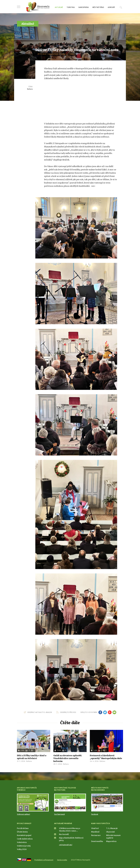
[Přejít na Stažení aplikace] (33, 803)
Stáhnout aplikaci (23, 814)
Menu (19, 7)
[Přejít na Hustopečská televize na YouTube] (70, 803)
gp (110, 712)
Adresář (111, 7)
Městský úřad (98, 7)
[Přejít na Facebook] (107, 803)
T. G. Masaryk (112, 828)
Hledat (121, 7)
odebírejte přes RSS (68, 712)
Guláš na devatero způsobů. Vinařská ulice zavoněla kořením (68, 758)
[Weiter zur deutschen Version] (29, 860)
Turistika (71, 7)
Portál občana (23, 828)
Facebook (95, 814)
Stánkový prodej (24, 846)
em (114, 712)
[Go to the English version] (24, 860)
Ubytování (110, 832)
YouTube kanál (59, 814)
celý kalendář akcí (66, 845)
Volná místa (22, 842)
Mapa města (111, 841)
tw (105, 712)
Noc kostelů (64, 834)
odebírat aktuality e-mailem (40, 712)
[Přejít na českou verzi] (19, 860)
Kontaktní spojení (24, 835)
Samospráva (84, 7)
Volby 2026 (22, 849)
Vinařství (95, 828)
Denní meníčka (97, 841)
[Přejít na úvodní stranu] (38, 7)
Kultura (30, 89)
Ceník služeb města (25, 839)
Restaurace (96, 835)
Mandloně (95, 832)
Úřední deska (22, 832)
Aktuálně (59, 7)
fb (100, 712)
